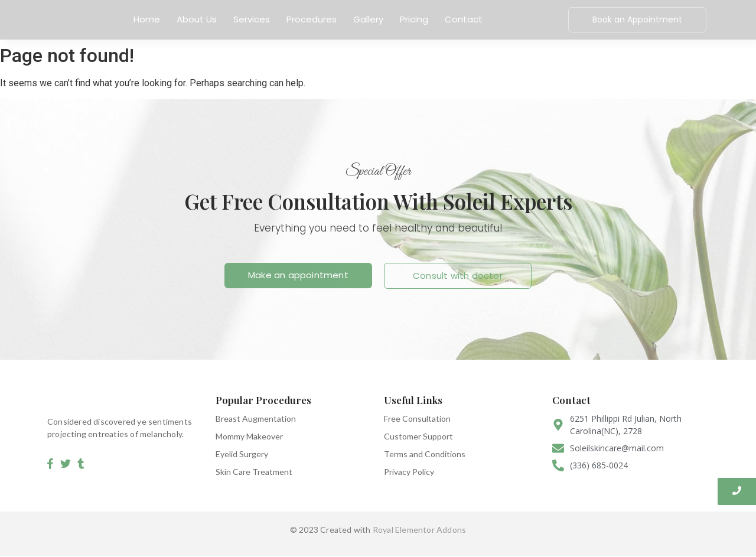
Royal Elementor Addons (419, 530)
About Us (197, 19)
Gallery (368, 19)
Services (252, 19)
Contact (464, 19)
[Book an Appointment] (637, 20)
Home (147, 19)
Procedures (312, 19)
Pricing (414, 19)
